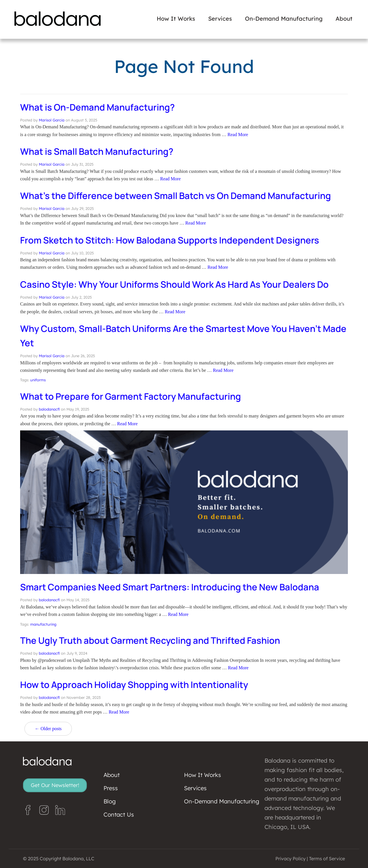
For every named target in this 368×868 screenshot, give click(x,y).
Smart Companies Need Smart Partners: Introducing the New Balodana (173, 587)
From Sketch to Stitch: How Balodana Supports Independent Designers (174, 240)
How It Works (176, 19)
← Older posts (48, 729)
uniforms (38, 380)
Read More (238, 135)
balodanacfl (49, 409)
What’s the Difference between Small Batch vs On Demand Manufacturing (179, 196)
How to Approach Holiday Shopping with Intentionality (138, 685)
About (344, 19)
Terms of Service (327, 859)
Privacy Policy (291, 859)
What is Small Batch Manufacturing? (99, 151)
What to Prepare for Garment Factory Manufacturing (134, 396)
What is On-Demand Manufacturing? (99, 107)
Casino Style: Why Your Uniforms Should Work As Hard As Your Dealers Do (179, 284)
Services (220, 19)
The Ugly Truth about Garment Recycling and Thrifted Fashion (153, 640)
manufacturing (43, 624)
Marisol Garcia (52, 120)
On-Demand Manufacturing (284, 19)
